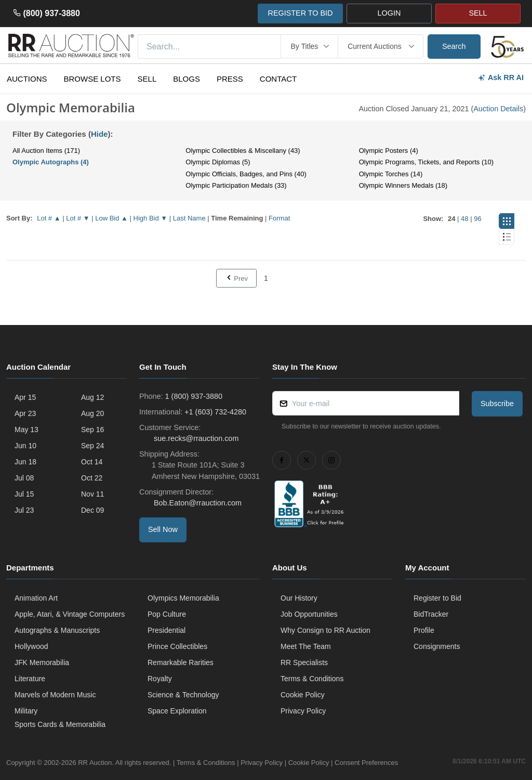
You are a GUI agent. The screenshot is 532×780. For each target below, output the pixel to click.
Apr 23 (25, 413)
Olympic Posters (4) (389, 151)
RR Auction (95, 763)
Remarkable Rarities (181, 662)
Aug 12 (92, 397)
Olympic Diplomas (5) (218, 162)
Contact (278, 79)
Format (279, 218)
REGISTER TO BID (300, 13)
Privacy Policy (303, 711)
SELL (478, 13)
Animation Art (36, 598)
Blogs (187, 79)
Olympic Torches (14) (391, 174)
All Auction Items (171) (46, 151)
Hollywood (31, 646)
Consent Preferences (366, 763)
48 (464, 219)
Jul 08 (24, 478)
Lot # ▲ (49, 218)
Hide (99, 134)
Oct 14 (92, 462)
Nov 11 (92, 494)
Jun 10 (25, 446)
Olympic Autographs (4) (51, 162)
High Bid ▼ (151, 218)
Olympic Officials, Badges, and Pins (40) (246, 174)
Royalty (160, 679)
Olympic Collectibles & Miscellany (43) (243, 151)
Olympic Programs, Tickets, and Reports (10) (426, 162)
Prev (236, 278)
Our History (299, 598)
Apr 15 (25, 397)
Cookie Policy (303, 695)
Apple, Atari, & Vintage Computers (70, 614)
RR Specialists (304, 662)
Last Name (189, 218)
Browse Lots (92, 79)
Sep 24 (92, 446)
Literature (30, 679)
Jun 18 (25, 462)
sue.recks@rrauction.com (195, 438)
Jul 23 (24, 510)
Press (230, 79)
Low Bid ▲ (111, 218)
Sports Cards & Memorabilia (60, 724)
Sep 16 (92, 430)
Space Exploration (177, 711)
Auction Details (498, 109)
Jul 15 (24, 494)
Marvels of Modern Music (55, 695)
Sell (147, 79)
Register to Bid (437, 598)
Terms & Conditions (312, 679)
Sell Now (163, 529)
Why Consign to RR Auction (325, 630)
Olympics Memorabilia (183, 598)
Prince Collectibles (177, 646)
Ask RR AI (501, 78)
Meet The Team (306, 646)
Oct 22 (92, 478)
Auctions (27, 79)
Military (26, 711)
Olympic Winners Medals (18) (403, 185)
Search (454, 46)
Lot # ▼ (78, 218)
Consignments (437, 646)
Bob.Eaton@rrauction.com (197, 503)
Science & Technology (183, 695)
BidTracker (431, 614)
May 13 (26, 430)
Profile (424, 630)
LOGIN (389, 13)
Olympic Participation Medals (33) (236, 185)
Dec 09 (92, 510)
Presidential (167, 630)
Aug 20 (92, 413)
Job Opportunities (309, 614)
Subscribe (497, 404)
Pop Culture (167, 614)
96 (477, 219)
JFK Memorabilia (42, 662)
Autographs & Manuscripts (57, 630)
